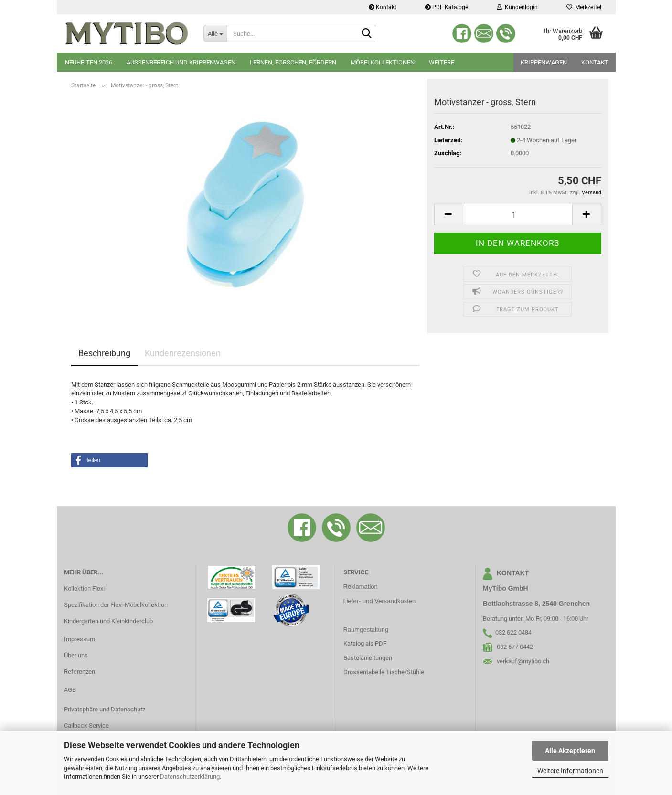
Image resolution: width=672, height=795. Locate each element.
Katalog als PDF (365, 643)
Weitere (442, 62)
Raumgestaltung (366, 630)
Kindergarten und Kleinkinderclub (108, 621)
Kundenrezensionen (183, 353)
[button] (448, 215)
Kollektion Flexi (84, 588)
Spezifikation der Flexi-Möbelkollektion (116, 605)
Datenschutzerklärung (190, 777)
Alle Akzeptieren (570, 751)
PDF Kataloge (447, 7)
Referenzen (80, 672)
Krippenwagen (544, 62)
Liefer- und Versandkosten (380, 601)
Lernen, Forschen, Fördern (293, 62)
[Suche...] (215, 33)
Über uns (76, 655)
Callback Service (86, 726)
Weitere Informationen (570, 771)
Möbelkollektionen (383, 62)
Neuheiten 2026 (89, 62)
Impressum (80, 639)
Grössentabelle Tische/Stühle (384, 672)
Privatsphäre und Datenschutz (105, 709)
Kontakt (383, 7)
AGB (70, 690)
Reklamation (361, 587)
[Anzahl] (518, 215)
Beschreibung (104, 353)
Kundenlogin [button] (517, 7)
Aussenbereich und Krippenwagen (181, 62)
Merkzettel (584, 7)
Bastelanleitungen (368, 658)
